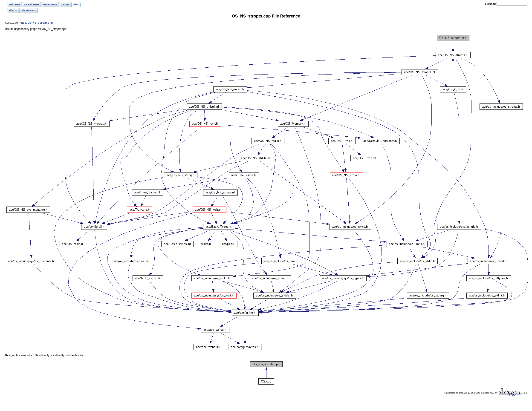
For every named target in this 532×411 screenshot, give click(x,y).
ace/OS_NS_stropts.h (37, 23)
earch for (490, 4)
